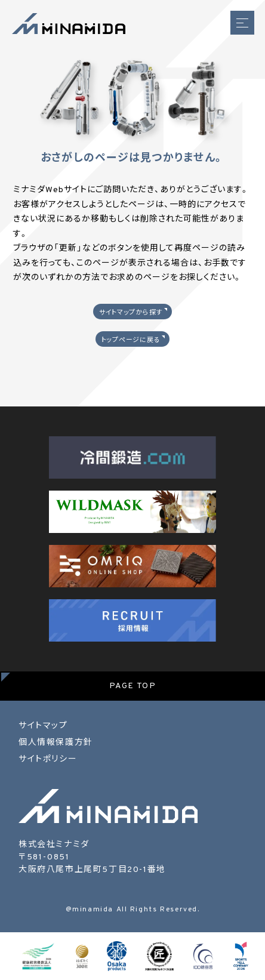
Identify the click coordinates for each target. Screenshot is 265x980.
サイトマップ (43, 726)
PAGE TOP (133, 686)
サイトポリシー (48, 759)
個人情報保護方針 (56, 743)
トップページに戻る (131, 340)
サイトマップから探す (131, 313)
